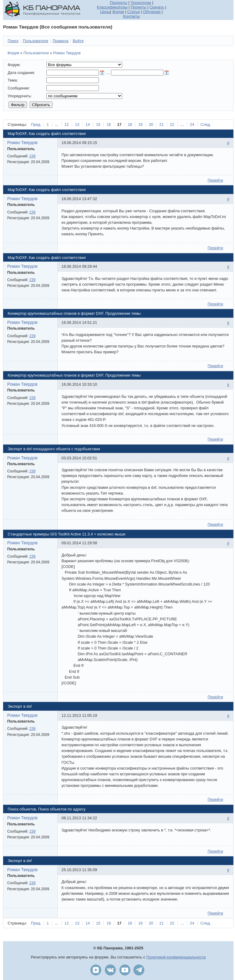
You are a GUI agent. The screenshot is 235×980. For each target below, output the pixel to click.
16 (109, 124)
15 (98, 124)
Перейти (215, 180)
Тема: (13, 80)
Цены (105, 12)
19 (140, 124)
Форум (118, 12)
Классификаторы (112, 7)
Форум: (14, 65)
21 (162, 124)
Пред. (36, 124)
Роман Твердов (67, 53)
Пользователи (36, 53)
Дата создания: (21, 73)
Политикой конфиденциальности (176, 957)
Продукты (119, 3)
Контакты (131, 16)
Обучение (152, 12)
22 (172, 124)
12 (67, 124)
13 (77, 124)
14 (88, 124)
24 (192, 124)
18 (130, 124)
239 (32, 156)
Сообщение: (19, 88)
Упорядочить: (20, 96)
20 (151, 124)
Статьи (133, 12)
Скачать (157, 7)
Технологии (141, 3)
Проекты (138, 7)
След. (206, 124)
